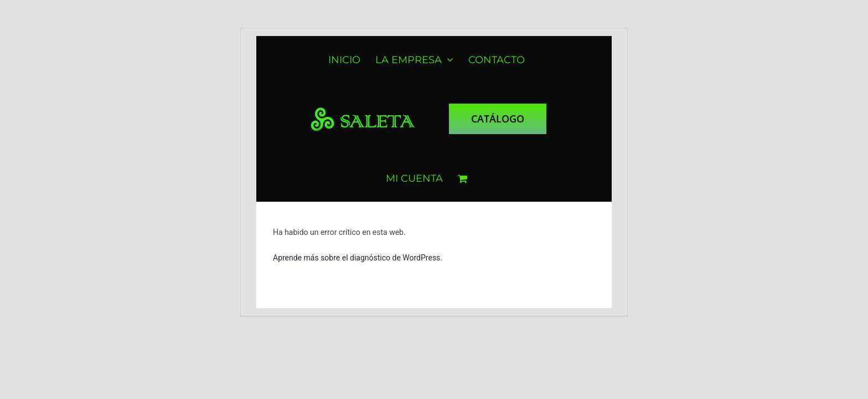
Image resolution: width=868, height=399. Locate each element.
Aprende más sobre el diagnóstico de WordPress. (358, 258)
